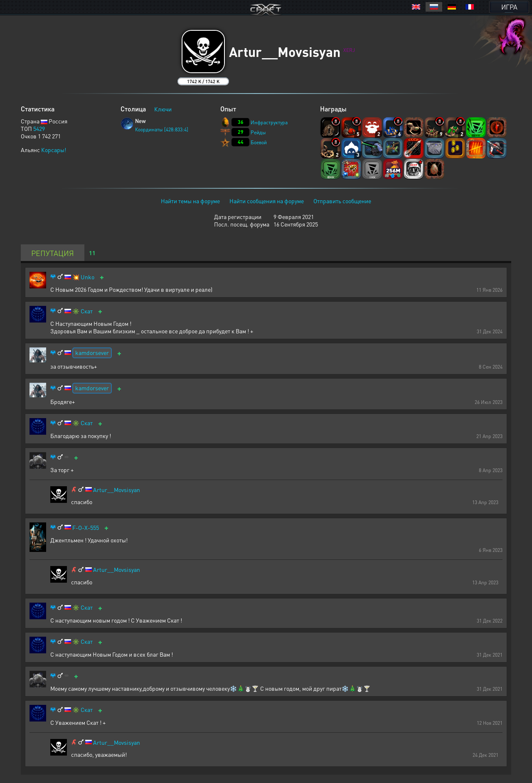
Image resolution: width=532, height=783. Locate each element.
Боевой (259, 142)
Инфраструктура (269, 122)
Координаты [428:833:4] (162, 129)
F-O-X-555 (86, 528)
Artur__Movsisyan (117, 490)
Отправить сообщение (342, 201)
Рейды (258, 132)
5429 (39, 128)
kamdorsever (92, 352)
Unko (87, 277)
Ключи (163, 109)
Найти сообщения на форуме (267, 201)
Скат (87, 311)
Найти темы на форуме (190, 201)
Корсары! (54, 150)
